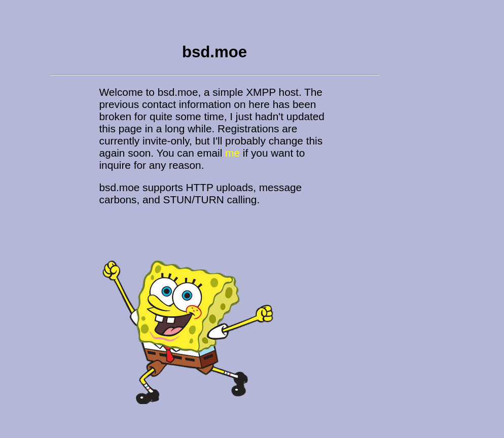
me (232, 153)
